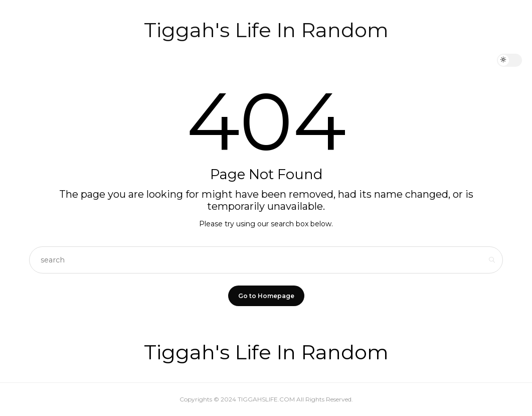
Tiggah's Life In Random (266, 30)
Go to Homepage (266, 296)
